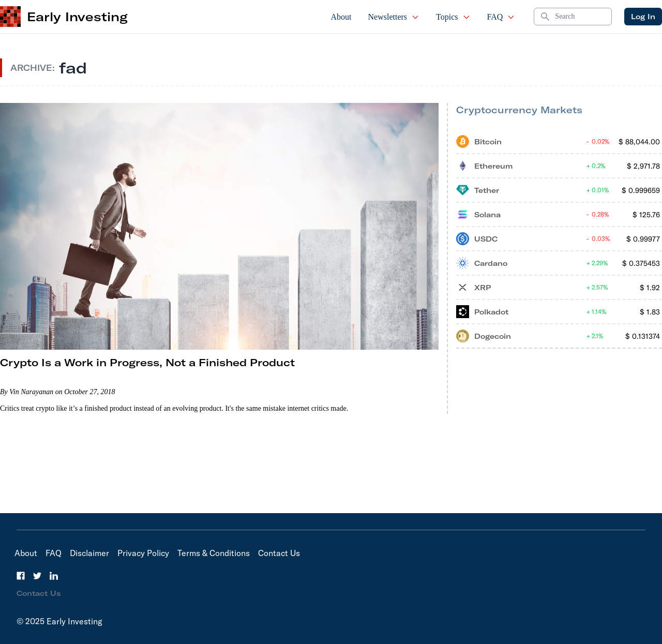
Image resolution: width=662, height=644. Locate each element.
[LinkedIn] (54, 576)
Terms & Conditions (214, 553)
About (341, 17)
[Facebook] (21, 576)
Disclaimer (89, 553)
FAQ (501, 17)
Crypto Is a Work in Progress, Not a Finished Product (147, 362)
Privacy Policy (143, 553)
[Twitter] (37, 576)
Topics (453, 17)
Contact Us (279, 553)
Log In (643, 17)
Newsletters (394, 17)
